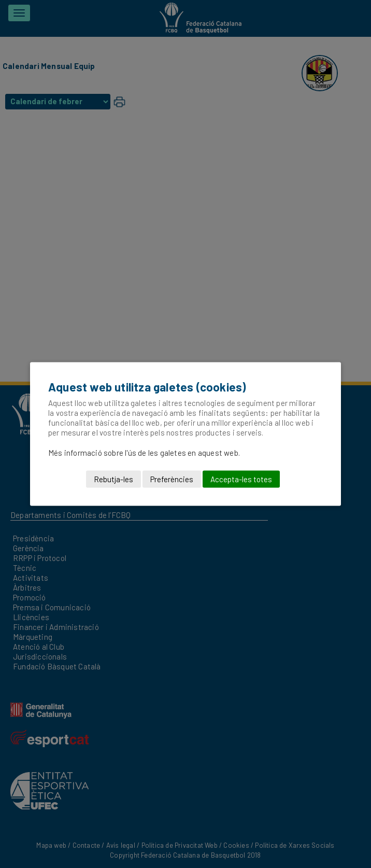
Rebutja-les (113, 479)
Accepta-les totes (241, 479)
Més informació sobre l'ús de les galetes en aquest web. (144, 453)
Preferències (172, 479)
